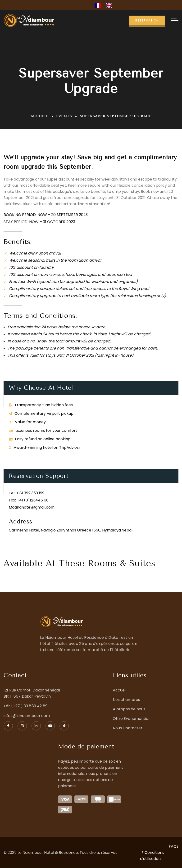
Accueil (39, 116)
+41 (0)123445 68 (33, 500)
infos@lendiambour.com (27, 716)
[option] (110, 5)
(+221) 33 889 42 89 (29, 706)
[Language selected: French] (106, 5)
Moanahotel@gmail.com (32, 507)
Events (64, 116)
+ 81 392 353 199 (30, 493)
